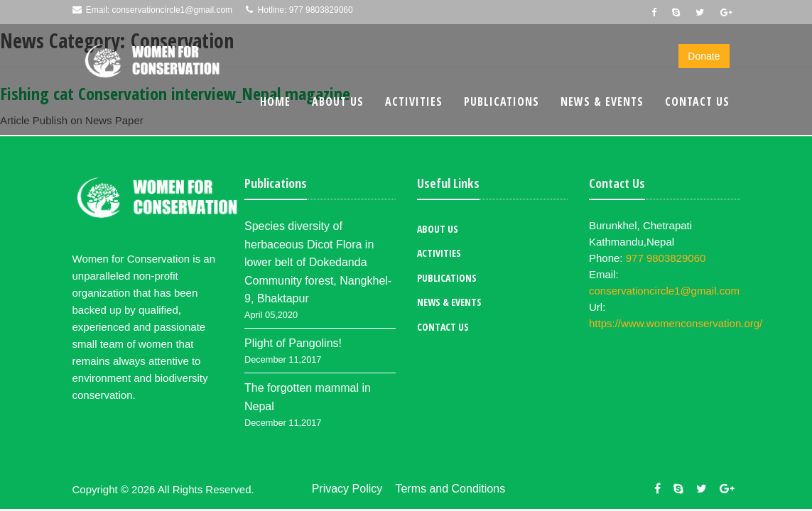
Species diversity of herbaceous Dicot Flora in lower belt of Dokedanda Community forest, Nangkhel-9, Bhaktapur (318, 262)
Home (275, 101)
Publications (502, 101)
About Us (338, 101)
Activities (414, 101)
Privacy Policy (347, 489)
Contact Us (697, 101)
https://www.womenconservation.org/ (676, 323)
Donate (704, 56)
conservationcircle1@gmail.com (173, 10)
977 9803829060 (321, 10)
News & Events (602, 101)
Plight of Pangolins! (293, 343)
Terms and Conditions (450, 489)
